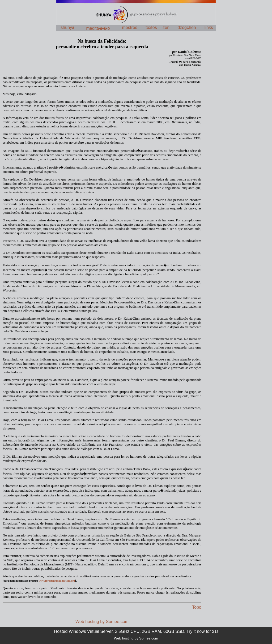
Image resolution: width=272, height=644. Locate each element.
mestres (130, 27)
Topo (197, 607)
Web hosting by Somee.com (102, 622)
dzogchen (187, 27)
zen (166, 27)
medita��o (98, 28)
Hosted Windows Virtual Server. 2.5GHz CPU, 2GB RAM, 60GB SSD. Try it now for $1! (136, 631)
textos (151, 27)
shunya (67, 27)
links (209, 27)
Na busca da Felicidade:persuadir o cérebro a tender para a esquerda (102, 44)
